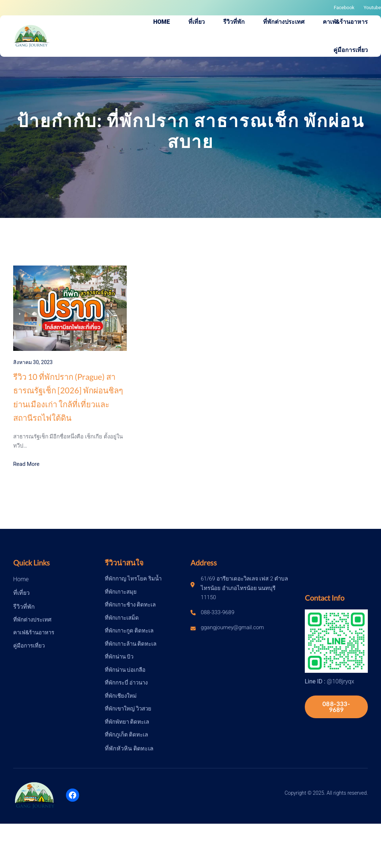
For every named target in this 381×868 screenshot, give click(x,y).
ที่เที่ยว (21, 593)
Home (21, 579)
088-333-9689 (336, 707)
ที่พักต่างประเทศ (32, 620)
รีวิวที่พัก (24, 607)
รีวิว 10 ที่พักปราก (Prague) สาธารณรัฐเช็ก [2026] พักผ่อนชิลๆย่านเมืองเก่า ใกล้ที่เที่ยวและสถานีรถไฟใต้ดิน (68, 397)
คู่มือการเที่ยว (29, 646)
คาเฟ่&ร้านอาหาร (34, 633)
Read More (26, 464)
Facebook (344, 8)
